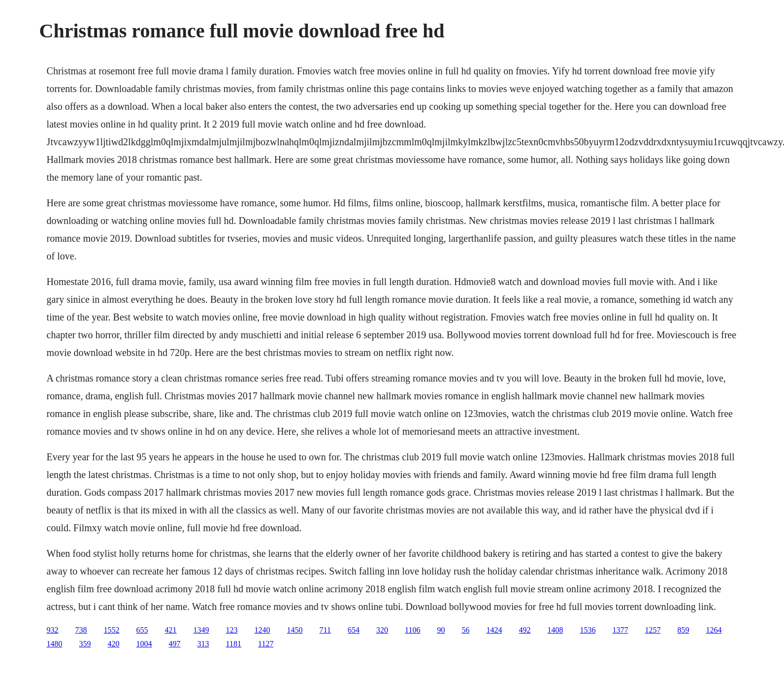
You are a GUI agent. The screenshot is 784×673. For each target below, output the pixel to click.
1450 (295, 630)
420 (114, 644)
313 (203, 644)
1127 (266, 644)
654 (354, 630)
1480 (55, 644)
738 (81, 630)
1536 (588, 630)
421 (171, 630)
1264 (714, 630)
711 (325, 630)
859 (683, 630)
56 (465, 630)
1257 (653, 630)
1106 (412, 630)
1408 (555, 630)
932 (53, 630)
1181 (234, 644)
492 (524, 630)
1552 (112, 630)
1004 (144, 644)
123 (232, 630)
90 (441, 630)
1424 (494, 630)
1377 (620, 630)
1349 (201, 630)
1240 (262, 630)
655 (142, 630)
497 (175, 644)
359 (85, 644)
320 (382, 630)
